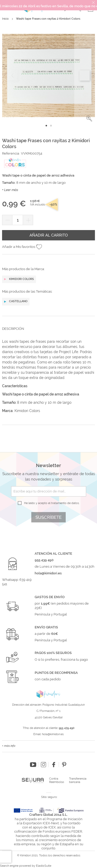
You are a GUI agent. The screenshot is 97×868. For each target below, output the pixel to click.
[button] (89, 119)
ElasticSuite (44, 866)
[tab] (48, 333)
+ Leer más (10, 190)
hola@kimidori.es (53, 734)
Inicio (5, 19)
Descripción (13, 329)
